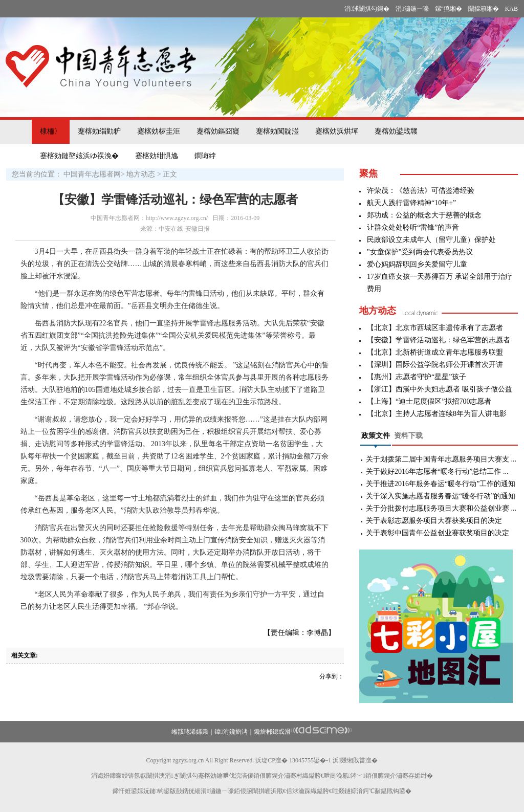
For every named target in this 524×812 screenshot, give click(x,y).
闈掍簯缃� (484, 9)
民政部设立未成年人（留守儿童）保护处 (431, 240)
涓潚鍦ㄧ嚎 (412, 9)
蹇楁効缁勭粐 (99, 131)
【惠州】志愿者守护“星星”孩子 (417, 377)
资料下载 (408, 436)
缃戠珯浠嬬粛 (190, 732)
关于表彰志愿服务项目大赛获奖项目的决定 (434, 521)
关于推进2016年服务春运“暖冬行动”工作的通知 (441, 484)
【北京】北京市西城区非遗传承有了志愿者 (435, 328)
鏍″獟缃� (449, 9)
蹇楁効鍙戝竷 (396, 131)
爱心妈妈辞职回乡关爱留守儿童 (417, 264)
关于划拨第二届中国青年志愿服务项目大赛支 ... (441, 459)
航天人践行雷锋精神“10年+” (411, 203)
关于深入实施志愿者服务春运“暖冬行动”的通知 (441, 496)
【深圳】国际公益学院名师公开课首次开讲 (435, 365)
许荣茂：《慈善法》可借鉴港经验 (421, 191)
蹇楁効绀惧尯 (157, 156)
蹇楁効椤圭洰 (159, 131)
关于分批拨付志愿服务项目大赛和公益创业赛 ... (441, 508)
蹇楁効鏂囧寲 (218, 131)
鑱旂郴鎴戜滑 (272, 732)
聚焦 (368, 173)
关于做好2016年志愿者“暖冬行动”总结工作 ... (437, 471)
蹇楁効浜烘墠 (337, 131)
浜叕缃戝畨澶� (355, 760)
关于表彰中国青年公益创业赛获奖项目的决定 (438, 533)
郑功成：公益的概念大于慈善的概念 (424, 215)
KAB (511, 9)
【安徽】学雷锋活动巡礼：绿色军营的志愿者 (439, 340)
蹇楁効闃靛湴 (277, 131)
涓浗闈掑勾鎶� (367, 9)
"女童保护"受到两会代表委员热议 (420, 252)
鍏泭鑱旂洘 (231, 732)
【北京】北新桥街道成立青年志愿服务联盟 (435, 352)
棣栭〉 (51, 131)
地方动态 (141, 174)
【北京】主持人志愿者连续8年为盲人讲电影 (437, 414)
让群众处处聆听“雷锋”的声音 (413, 227)
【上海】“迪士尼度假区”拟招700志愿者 (429, 401)
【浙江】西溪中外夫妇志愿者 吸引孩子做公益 (440, 389)
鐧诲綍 (205, 156)
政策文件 (376, 436)
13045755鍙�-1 (310, 760)
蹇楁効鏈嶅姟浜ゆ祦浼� (79, 156)
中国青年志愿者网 (92, 174)
